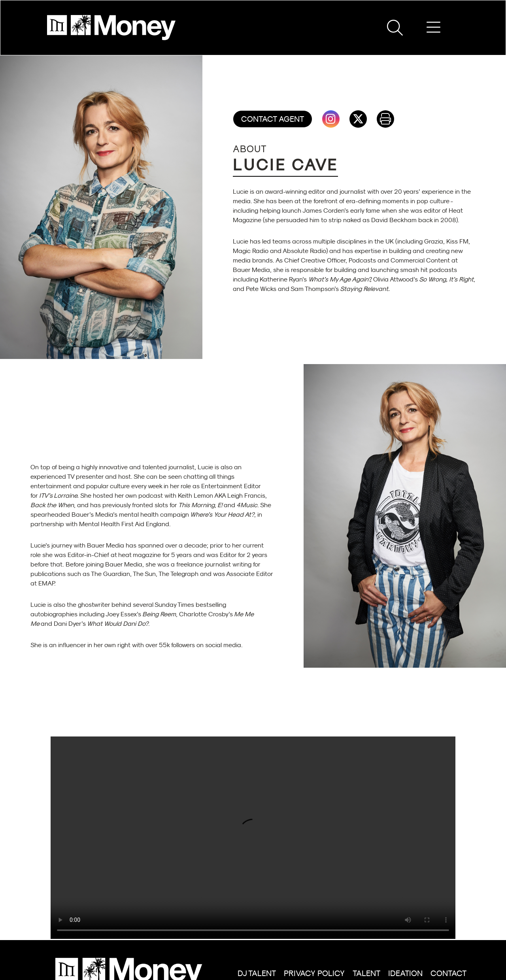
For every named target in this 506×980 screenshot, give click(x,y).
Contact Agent (273, 119)
